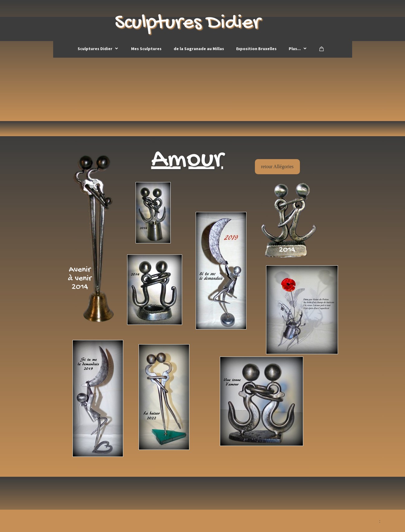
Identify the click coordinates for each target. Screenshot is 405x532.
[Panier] (322, 49)
